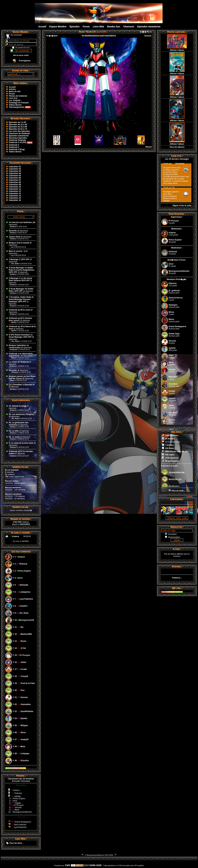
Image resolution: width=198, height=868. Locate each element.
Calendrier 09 (15, 185)
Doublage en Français (19, 103)
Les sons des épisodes (19, 131)
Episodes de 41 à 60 (18, 127)
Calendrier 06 (15, 178)
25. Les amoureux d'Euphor (21, 414)
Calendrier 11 (15, 189)
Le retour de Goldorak (19, 362)
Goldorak (13, 350)
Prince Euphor (175, 240)
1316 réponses (172, 458)
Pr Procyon (174, 221)
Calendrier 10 (15, 187)
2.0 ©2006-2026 (86, 865)
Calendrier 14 (15, 196)
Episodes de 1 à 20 (17, 122)
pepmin (172, 398)
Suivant (148, 36)
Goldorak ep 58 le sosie (19, 310)
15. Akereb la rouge (18, 406)
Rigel (171, 355)
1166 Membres (172, 436)
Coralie (172, 391)
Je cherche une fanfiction (20, 222)
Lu (11, 247)
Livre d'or (13, 98)
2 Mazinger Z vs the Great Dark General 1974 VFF (20, 279)
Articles (12, 89)
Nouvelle (13, 231)
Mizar (171, 362)
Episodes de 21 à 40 (18, 125)
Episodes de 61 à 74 (18, 129)
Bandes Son (114, 27)
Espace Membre (58, 27)
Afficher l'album (177, 50)
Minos (13, 358)
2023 (21, 768)
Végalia (172, 370)
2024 (178, 592)
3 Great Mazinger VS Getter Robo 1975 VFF (21, 290)
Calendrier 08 (15, 182)
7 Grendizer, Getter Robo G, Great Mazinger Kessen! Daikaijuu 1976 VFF (21, 299)
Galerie (82, 32)
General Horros (176, 298)
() (21, 781)
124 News (169, 448)
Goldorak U (14, 145)
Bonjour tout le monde (19, 243)
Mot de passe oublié (21, 55)
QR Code (171, 592)
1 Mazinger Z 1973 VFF (19, 259)
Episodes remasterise (149, 27)
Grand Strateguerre (177, 326)
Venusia (172, 341)
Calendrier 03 (15, 171)
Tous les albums (177, 147)
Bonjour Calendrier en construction (19, 346)
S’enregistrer (25, 61)
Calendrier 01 (15, 167)
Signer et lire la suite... (183, 205)
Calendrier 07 (15, 180)
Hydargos (173, 305)
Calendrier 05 (15, 176)
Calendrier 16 (15, 200)
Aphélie (172, 348)
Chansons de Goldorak (19, 133)
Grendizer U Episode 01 (22, 385)
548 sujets (170, 455)
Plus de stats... (179, 491)
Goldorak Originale (17, 140)
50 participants (172, 461)
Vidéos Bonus (15, 105)
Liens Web (98, 27)
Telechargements (20, 107)
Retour (149, 147)
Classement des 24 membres (21, 779)
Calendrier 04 (15, 173)
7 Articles (169, 445)
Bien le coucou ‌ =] (17, 251)
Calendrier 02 (15, 169)
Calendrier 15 (15, 198)
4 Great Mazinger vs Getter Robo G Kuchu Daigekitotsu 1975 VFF (21, 270)
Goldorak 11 (91, 32)
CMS (67, 865)
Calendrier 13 (15, 193)
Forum (86, 27)
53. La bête (14, 431)
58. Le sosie (14, 437)
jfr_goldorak (174, 291)
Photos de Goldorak (18, 96)
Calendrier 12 (15, 191)
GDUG (13, 322)
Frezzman (178, 163)
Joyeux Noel (14, 237)
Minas (171, 319)
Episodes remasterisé (19, 136)
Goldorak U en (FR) (21, 142)
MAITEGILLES (175, 479)
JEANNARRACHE (177, 473)
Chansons (129, 27)
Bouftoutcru (174, 486)
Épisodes (74, 27)
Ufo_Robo (14, 264)
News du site (15, 91)
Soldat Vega (174, 334)
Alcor (12, 381)
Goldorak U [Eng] (17, 149)
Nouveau (13, 370)
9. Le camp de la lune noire (21, 443)
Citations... (177, 578)
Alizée (171, 406)
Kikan (16, 768)
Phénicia (14, 372)
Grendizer (173, 384)
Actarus (13, 227)
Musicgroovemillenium (179, 271)
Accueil (42, 27)
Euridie (172, 420)
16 (34, 222)
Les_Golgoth (15, 100)
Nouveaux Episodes (18, 138)
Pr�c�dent (52, 36)
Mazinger (173, 377)
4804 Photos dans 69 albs (177, 451)
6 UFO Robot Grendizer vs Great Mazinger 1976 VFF (21, 336)
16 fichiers (170, 439)
